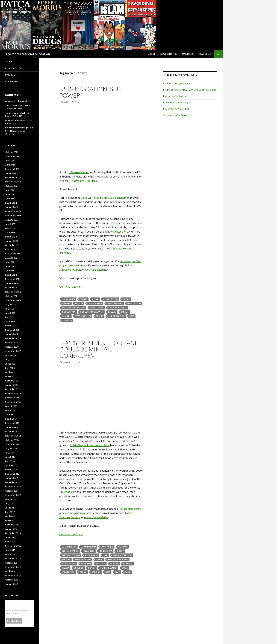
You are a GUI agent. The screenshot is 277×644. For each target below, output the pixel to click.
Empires (66, 303)
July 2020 (10, 359)
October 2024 (12, 186)
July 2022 (10, 262)
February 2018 (12, 474)
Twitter (129, 265)
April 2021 (10, 321)
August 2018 (11, 448)
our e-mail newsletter (96, 270)
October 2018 (12, 440)
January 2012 (12, 584)
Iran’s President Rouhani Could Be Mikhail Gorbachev (98, 349)
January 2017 (12, 529)
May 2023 (10, 228)
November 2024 (13, 182)
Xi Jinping (67, 320)
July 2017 (10, 503)
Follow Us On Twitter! (176, 96)
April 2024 (10, 199)
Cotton (123, 547)
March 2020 (11, 376)
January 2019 (12, 427)
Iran (105, 555)
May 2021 (10, 317)
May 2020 (10, 368)
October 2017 (12, 491)
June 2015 (10, 550)
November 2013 (13, 575)
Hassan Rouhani (71, 555)
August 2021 (11, 304)
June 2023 (10, 224)
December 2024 (13, 177)
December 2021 (13, 288)
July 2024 (10, 190)
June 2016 (10, 537)
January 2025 (12, 173)
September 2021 (13, 300)
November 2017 (13, 487)
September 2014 (13, 567)
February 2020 (12, 381)
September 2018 (13, 444)
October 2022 (12, 249)
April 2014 (10, 571)
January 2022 (12, 283)
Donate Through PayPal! (177, 83)
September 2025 (13, 156)
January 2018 (12, 478)
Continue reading (71, 286)
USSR (132, 316)
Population (69, 312)
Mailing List (188, 54)
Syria (125, 568)
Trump (99, 316)
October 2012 (12, 580)
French (79, 303)
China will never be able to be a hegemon (105, 198)
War (117, 572)
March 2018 (11, 470)
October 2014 (12, 563)
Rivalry (112, 312)
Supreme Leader (109, 568)
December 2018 (13, 431)
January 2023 (12, 241)
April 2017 (10, 516)
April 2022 (10, 271)
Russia (66, 568)
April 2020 (10, 372)
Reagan (114, 564)
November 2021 (13, 292)
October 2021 (12, 296)
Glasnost (89, 551)
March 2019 (11, 419)
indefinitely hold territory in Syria (90, 445)
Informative (91, 555)
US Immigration (116, 316)
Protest (101, 564)
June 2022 (10, 266)
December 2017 (13, 482)
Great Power (95, 303)
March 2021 (11, 326)
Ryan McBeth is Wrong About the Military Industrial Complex (19, 131)
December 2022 (13, 245)
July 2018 (10, 453)
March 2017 (11, 520)
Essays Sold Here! (169, 54)
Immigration (134, 303)
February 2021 (12, 330)
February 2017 (12, 525)
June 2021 (10, 313)
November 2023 (13, 211)
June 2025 (10, 160)
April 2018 (10, 465)
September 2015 (13, 546)
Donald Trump (70, 551)
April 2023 (10, 232)
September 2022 (13, 254)
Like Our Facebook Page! (177, 102)
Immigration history (74, 308)
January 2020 (12, 385)
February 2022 (12, 279)
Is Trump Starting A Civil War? (19, 101)
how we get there (118, 231)
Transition (68, 572)
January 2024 (12, 207)
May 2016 (10, 542)
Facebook (65, 270)
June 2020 (10, 364)
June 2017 (10, 508)
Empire (126, 299)
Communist (107, 547)
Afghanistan (69, 547)
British (84, 299)
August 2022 (11, 258)
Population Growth (92, 312)
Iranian (66, 559)
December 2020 (13, 338)
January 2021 (12, 334)
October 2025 (12, 152)
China (95, 299)
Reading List (205, 54)
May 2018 (10, 461)
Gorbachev (106, 551)
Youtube (76, 270)
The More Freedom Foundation (28, 54)
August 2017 (11, 499)
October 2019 (12, 398)
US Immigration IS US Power (90, 92)
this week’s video (79, 172)
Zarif (128, 572)
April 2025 (10, 165)
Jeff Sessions (97, 308)
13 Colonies (69, 299)
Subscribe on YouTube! (176, 109)
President (86, 564)
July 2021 (10, 309)
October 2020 (12, 347)
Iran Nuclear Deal (122, 555)
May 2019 (10, 410)
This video (66, 492)
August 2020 (11, 355)
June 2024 (10, 194)
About (152, 54)
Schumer (79, 568)
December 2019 (13, 389)
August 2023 (11, 220)
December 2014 (13, 559)
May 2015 (10, 554)
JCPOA (99, 559)
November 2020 (13, 343)
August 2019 (11, 406)
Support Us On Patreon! (177, 115)
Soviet (125, 312)
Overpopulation (118, 308)
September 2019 (13, 402)
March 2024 (11, 203)
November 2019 (13, 393)
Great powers (115, 303)
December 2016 (13, 533)
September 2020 (13, 351)
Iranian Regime (83, 559)
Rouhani (128, 564)
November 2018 (13, 436)
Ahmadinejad (89, 547)
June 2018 (10, 457)
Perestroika (69, 564)
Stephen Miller (83, 316)
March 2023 (11, 237)
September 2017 (13, 495)
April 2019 (10, 415)
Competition (110, 299)
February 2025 (12, 169)
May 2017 (10, 512)
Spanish (66, 316)
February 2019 (12, 423)
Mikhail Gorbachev (118, 559)
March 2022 (11, 275)
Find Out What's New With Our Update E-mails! (190, 90)
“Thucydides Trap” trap (83, 181)
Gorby (120, 551)
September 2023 (13, 216)
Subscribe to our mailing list (17, 605)
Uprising (96, 572)
